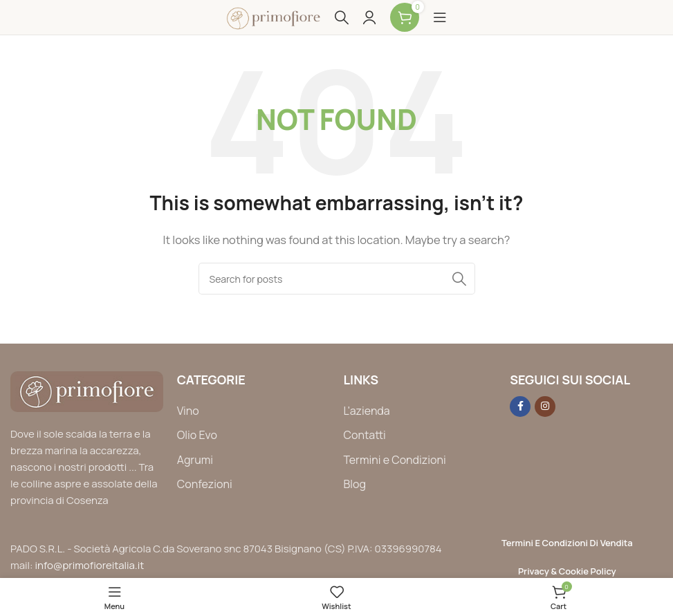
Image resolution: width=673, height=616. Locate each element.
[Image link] (87, 390)
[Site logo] (273, 16)
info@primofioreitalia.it (90, 565)
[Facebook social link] (520, 407)
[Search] (342, 17)
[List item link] (253, 411)
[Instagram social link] (545, 407)
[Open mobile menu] (440, 17)
